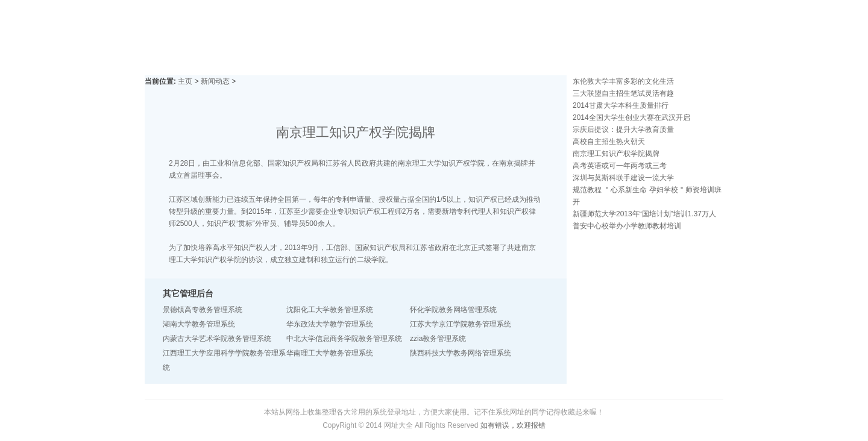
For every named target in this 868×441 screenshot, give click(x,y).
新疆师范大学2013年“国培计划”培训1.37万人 (644, 214)
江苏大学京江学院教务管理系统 (461, 324)
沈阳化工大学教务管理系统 (330, 310)
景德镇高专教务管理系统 (203, 310)
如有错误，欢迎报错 (513, 425)
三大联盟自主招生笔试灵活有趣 (623, 93)
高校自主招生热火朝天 (609, 142)
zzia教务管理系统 (438, 339)
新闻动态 (215, 81)
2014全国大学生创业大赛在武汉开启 (631, 117)
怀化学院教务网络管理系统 (453, 310)
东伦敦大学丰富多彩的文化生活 (623, 81)
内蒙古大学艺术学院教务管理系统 (217, 339)
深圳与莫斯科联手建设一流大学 (623, 178)
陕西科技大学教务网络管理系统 (461, 353)
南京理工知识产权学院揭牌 (616, 154)
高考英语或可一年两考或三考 (620, 166)
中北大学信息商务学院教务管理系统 (344, 339)
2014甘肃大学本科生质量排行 (621, 105)
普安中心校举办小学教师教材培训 (627, 226)
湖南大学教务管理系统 (199, 324)
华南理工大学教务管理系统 (330, 353)
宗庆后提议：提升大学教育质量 (623, 130)
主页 (185, 81)
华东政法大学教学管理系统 (330, 324)
